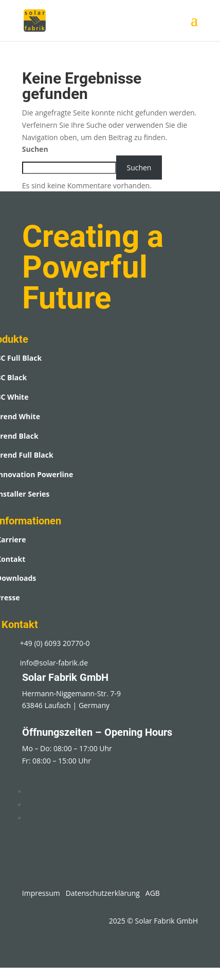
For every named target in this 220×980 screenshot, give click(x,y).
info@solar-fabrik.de (54, 663)
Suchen (35, 149)
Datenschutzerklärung (103, 893)
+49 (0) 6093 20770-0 (55, 643)
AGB (153, 893)
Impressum (41, 893)
